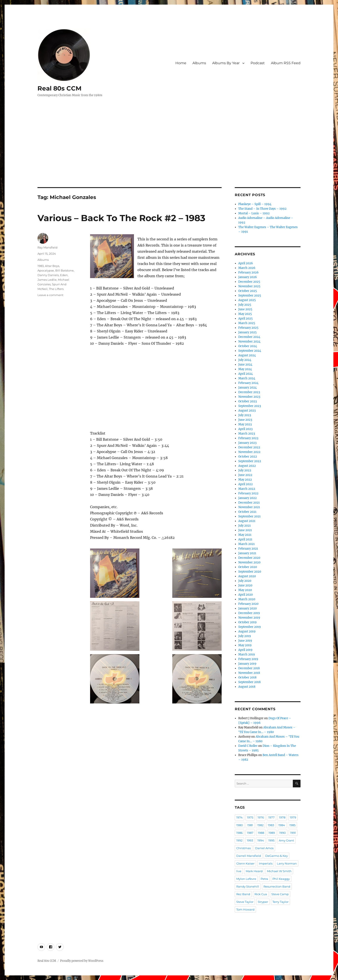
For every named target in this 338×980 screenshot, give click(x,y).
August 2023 (247, 411)
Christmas (244, 848)
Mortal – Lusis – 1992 (254, 213)
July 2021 (245, 526)
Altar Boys (52, 266)
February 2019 (248, 659)
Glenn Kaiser (245, 863)
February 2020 (248, 604)
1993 (250, 840)
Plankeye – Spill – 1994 (255, 204)
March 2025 (247, 323)
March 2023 (247, 434)
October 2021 (247, 512)
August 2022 (247, 466)
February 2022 (248, 493)
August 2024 (247, 355)
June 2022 (245, 475)
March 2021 (246, 544)
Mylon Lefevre (246, 879)
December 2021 (249, 503)
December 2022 (249, 447)
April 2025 (245, 319)
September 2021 (249, 516)
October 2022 (248, 457)
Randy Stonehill (248, 886)
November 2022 (249, 452)
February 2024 (248, 383)
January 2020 (247, 608)
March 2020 (247, 599)
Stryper (263, 902)
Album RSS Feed (286, 63)
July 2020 (245, 581)
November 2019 (249, 618)
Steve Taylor (245, 902)
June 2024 (245, 365)
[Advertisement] (169, 155)
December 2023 (249, 392)
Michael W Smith (279, 871)
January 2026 (248, 277)
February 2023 (248, 438)
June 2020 (245, 585)
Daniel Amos (264, 848)
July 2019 (245, 636)
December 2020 (249, 558)
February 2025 (248, 328)
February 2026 (248, 273)
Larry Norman (287, 863)
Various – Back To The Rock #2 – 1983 (121, 218)
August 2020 (247, 576)
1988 (261, 833)
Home (181, 63)
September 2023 (250, 406)
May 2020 (245, 590)
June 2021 (245, 530)
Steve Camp (280, 894)
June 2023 (245, 420)
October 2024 (248, 346)
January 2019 (247, 664)
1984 (282, 825)
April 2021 (245, 539)
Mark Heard (254, 871)
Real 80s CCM (60, 88)
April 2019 (245, 650)
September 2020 (250, 572)
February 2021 (248, 549)
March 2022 (247, 489)
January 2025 (247, 332)
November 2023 (249, 397)
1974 (239, 817)
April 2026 (246, 263)
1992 (239, 840)
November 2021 (249, 507)
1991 (293, 833)
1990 (283, 833)
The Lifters (56, 289)
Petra (264, 879)
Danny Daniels (48, 275)
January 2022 (247, 498)
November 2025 (249, 286)
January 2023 (247, 443)
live (239, 871)
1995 (271, 840)
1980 (240, 825)
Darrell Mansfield (249, 856)
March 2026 (247, 268)
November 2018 (249, 673)
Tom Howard (245, 909)
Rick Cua (261, 894)
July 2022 (245, 470)
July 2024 (245, 360)
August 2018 (247, 687)
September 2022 (250, 461)
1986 (239, 833)
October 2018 (247, 677)
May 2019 (245, 645)
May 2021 (245, 535)
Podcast (258, 63)
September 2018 (249, 682)
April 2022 (245, 484)
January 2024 (247, 388)
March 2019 (247, 654)
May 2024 (245, 369)
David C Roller (248, 746)
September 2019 (250, 627)
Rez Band (243, 894)
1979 (293, 817)
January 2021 (247, 553)
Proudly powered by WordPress (82, 961)
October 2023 (247, 401)
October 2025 (248, 291)
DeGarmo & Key (277, 856)
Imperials (266, 863)
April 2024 (245, 374)
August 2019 (247, 631)
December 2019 (249, 613)
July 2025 (245, 305)
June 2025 (245, 309)
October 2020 (248, 567)
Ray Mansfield (47, 247)
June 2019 (245, 641)
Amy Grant (286, 840)
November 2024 (249, 342)
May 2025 (245, 314)
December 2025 (249, 282)
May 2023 (245, 424)
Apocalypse (46, 270)
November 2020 (249, 562)
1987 (250, 833)
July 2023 (245, 415)
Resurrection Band (277, 886)
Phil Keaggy (281, 879)
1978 (282, 817)
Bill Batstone (64, 270)
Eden (64, 275)
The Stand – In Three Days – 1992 (262, 209)
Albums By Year (226, 63)
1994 (261, 840)
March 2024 (247, 378)
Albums (199, 63)
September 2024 (250, 351)
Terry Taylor (280, 902)
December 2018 (249, 668)
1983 (41, 266)
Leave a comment (50, 295)
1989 (272, 833)
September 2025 (250, 296)
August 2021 (247, 521)
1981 (250, 825)
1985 (292, 825)
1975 (250, 817)
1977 (271, 817)
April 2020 (245, 595)
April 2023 (245, 429)
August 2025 (247, 300)
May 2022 (245, 480)
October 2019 (247, 622)
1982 (260, 825)
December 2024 (249, 337)
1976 (261, 817)
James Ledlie (47, 280)
